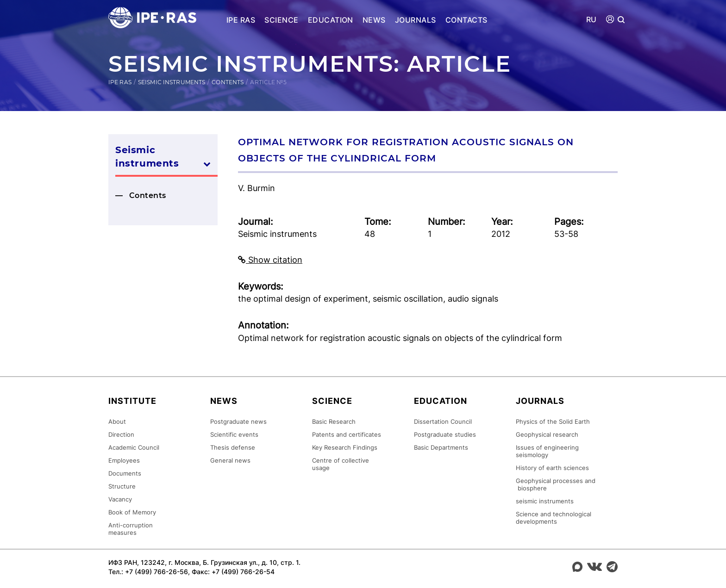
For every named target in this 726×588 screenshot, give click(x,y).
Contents (228, 82)
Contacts (466, 20)
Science (281, 20)
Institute (132, 401)
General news (230, 460)
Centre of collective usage (341, 464)
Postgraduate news (238, 421)
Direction (121, 434)
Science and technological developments (554, 518)
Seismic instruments (172, 82)
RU (591, 20)
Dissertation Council (443, 421)
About (117, 421)
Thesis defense (233, 447)
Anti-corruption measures (131, 529)
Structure (122, 486)
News (374, 20)
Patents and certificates (347, 434)
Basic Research (334, 421)
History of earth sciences (552, 468)
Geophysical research (547, 434)
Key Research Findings (345, 447)
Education (331, 20)
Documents (125, 473)
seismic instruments (545, 501)
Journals (416, 20)
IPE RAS (241, 20)
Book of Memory (132, 512)
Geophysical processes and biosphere (556, 484)
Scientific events (234, 434)
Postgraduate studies (445, 434)
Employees (124, 460)
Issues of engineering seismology (547, 451)
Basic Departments (441, 447)
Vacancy (120, 499)
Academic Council (134, 447)
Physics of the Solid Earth (553, 421)
